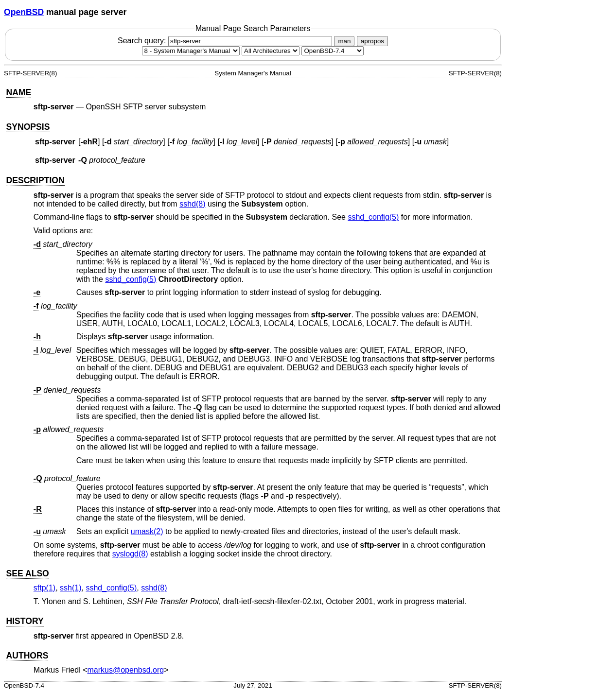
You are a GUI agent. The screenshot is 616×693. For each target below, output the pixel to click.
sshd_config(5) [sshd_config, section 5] (373, 217)
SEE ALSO (27, 573)
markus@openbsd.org (126, 670)
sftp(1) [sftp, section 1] (44, 588)
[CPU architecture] (271, 51)
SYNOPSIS (28, 127)
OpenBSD (24, 12)
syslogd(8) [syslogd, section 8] (130, 554)
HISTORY (25, 621)
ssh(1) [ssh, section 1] (70, 588)
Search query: (226, 41)
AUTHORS (27, 656)
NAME (18, 92)
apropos (372, 41)
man (344, 41)
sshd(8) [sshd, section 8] (192, 204)
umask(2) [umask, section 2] (147, 531)
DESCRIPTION (35, 180)
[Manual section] (191, 51)
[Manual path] (333, 51)
